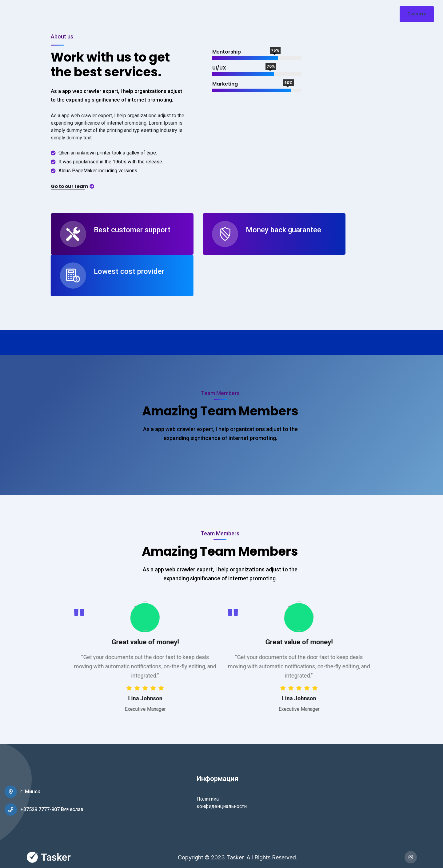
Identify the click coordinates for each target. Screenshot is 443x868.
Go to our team (72, 186)
